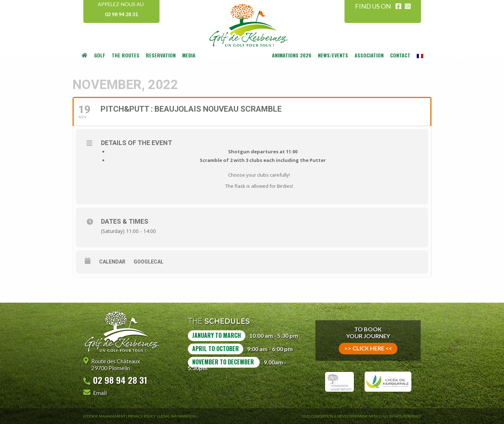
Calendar (112, 262)
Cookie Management (105, 416)
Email (100, 393)
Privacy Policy (142, 416)
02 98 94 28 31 (121, 14)
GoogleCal (149, 262)
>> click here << (368, 348)
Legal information (177, 416)
